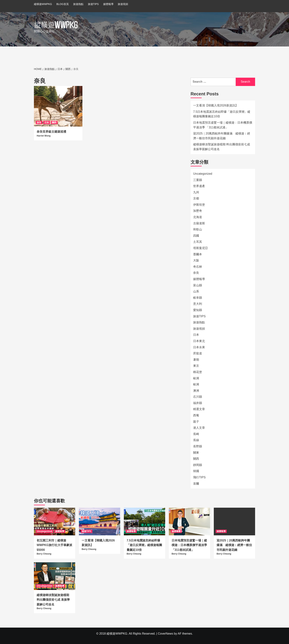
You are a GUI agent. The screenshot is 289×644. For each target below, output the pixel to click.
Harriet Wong (44, 136)
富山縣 (198, 285)
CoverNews (165, 634)
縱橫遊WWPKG (43, 4)
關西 (54, 122)
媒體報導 (108, 4)
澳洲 (196, 391)
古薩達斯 (199, 223)
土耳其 (198, 242)
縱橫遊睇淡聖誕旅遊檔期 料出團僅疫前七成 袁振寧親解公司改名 (222, 147)
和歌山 (198, 229)
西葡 (196, 415)
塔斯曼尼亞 (201, 248)
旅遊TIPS (93, 4)
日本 (47, 122)
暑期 (196, 360)
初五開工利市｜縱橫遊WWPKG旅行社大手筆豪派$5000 (54, 545)
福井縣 (198, 403)
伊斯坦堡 (199, 205)
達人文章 (199, 428)
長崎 (196, 434)
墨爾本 (198, 254)
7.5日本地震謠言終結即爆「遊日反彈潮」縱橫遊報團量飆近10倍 (222, 114)
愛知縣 (198, 310)
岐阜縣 (198, 298)
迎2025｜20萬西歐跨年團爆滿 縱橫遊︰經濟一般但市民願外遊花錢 (222, 136)
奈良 (39, 122)
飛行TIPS (199, 477)
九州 (196, 192)
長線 (196, 440)
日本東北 (199, 341)
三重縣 (198, 180)
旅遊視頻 (123, 4)
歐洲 (196, 378)
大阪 (196, 260)
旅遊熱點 (78, 4)
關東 (196, 453)
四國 (196, 236)
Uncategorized (203, 174)
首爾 (196, 484)
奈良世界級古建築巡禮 (51, 132)
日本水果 (199, 347)
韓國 (196, 471)
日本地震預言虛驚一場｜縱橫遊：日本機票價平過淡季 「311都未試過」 (223, 125)
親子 (196, 422)
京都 (196, 198)
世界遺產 (199, 186)
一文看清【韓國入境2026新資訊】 (216, 105)
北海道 (198, 217)
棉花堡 (198, 372)
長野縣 (198, 446)
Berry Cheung (44, 554)
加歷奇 (198, 211)
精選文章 (199, 409)
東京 (196, 366)
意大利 (198, 304)
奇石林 (198, 267)
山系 (196, 291)
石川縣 (198, 397)
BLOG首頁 (63, 4)
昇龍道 (198, 353)
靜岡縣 (198, 465)
